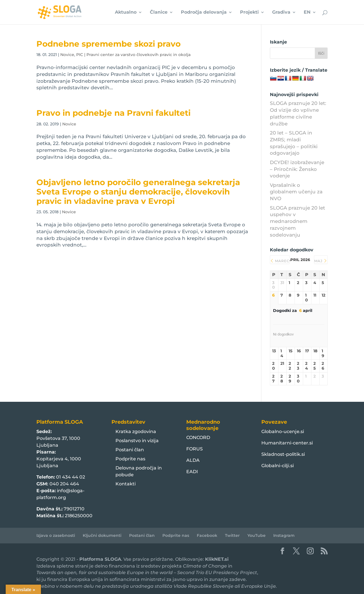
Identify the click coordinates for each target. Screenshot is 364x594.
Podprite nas (130, 459)
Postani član (130, 450)
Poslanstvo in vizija (137, 441)
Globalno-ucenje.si (283, 431)
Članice (159, 13)
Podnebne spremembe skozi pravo (108, 44)
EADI (192, 472)
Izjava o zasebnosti (56, 535)
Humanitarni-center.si (287, 443)
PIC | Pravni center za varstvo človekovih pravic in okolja (133, 55)
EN (307, 13)
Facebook (207, 535)
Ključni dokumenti (102, 535)
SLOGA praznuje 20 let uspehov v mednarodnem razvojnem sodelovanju (297, 221)
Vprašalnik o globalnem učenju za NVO (296, 192)
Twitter (232, 535)
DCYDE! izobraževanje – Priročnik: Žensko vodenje (297, 169)
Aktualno (126, 13)
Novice (67, 55)
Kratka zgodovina (136, 431)
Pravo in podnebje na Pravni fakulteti (113, 113)
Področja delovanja (204, 13)
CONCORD (198, 437)
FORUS (195, 449)
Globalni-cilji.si (278, 466)
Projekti (249, 13)
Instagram (284, 535)
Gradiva (281, 13)
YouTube (257, 535)
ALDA (193, 460)
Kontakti (126, 484)
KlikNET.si (217, 559)
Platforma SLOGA (100, 559)
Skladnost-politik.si (283, 454)
